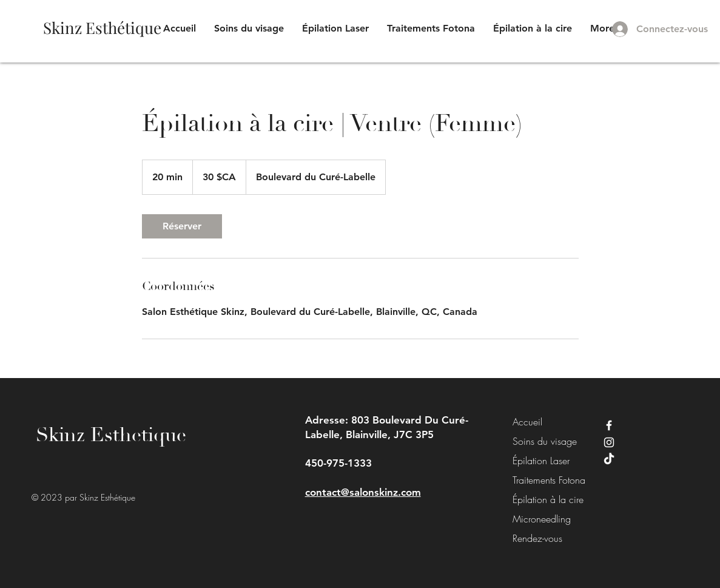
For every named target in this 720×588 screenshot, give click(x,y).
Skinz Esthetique (111, 435)
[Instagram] (609, 442)
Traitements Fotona (540, 480)
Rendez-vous (537, 538)
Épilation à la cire (540, 499)
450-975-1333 (338, 463)
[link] (182, 226)
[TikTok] (609, 459)
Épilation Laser (540, 461)
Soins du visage (540, 441)
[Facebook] (609, 425)
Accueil (527, 422)
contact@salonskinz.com (363, 492)
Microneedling (540, 519)
